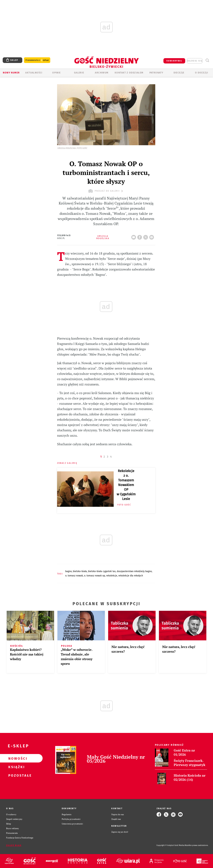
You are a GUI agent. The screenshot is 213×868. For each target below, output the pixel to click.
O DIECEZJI (202, 73)
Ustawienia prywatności (72, 824)
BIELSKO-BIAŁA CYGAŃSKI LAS (102, 571)
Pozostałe (16, 775)
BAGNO (68, 571)
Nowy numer (11, 73)
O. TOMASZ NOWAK (74, 576)
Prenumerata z (37, 60)
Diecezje (179, 73)
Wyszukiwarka (207, 60)
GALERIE (79, 73)
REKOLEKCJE (112, 576)
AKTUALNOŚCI (34, 73)
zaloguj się (195, 61)
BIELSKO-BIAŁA (80, 571)
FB (140, 236)
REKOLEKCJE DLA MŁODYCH (131, 576)
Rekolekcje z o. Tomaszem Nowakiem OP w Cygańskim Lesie (126, 485)
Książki (16, 767)
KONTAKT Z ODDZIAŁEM (129, 73)
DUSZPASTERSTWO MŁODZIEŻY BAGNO (134, 571)
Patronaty (156, 73)
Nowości (16, 758)
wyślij (152, 236)
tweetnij (146, 236)
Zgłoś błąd (14, 845)
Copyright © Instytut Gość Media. (170, 845)
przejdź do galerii (106, 191)
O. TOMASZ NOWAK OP (95, 576)
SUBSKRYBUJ (174, 61)
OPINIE (56, 73)
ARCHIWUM (102, 73)
